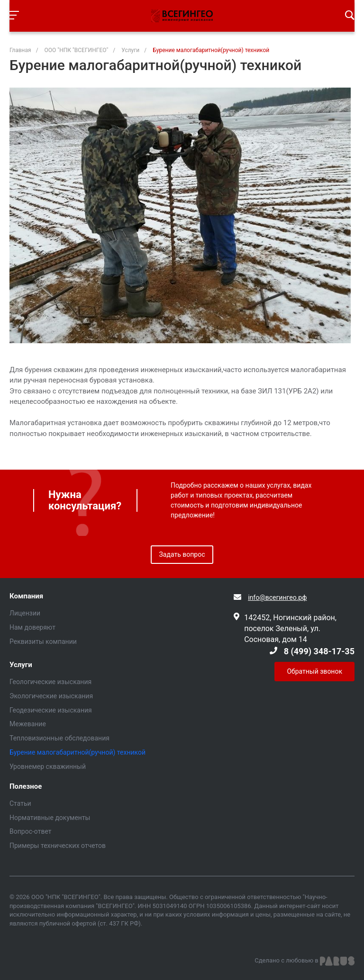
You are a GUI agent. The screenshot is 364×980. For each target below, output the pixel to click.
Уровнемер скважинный (48, 766)
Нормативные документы (50, 818)
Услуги (21, 665)
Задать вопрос (182, 554)
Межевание (28, 724)
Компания (26, 596)
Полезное (26, 787)
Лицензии (25, 613)
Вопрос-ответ (30, 831)
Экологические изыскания (51, 696)
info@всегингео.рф (277, 597)
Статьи (20, 803)
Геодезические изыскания (51, 710)
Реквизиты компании (43, 641)
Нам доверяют (32, 627)
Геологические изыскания (50, 682)
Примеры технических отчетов (58, 846)
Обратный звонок (314, 671)
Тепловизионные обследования (59, 738)
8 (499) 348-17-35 (319, 651)
